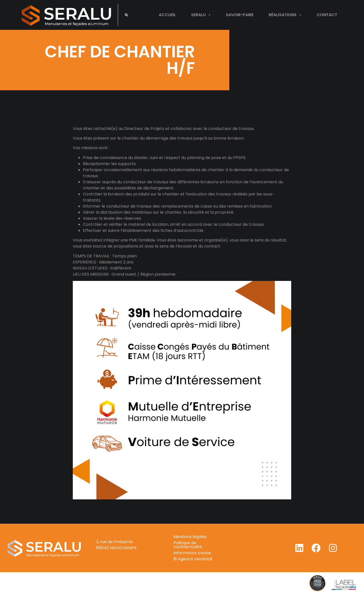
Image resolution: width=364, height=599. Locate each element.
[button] (126, 15)
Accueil (167, 15)
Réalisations (285, 15)
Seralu (201, 15)
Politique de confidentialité (188, 545)
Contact (327, 15)
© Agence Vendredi (193, 559)
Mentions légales (190, 537)
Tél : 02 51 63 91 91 (113, 554)
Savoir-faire (240, 15)
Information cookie (192, 553)
